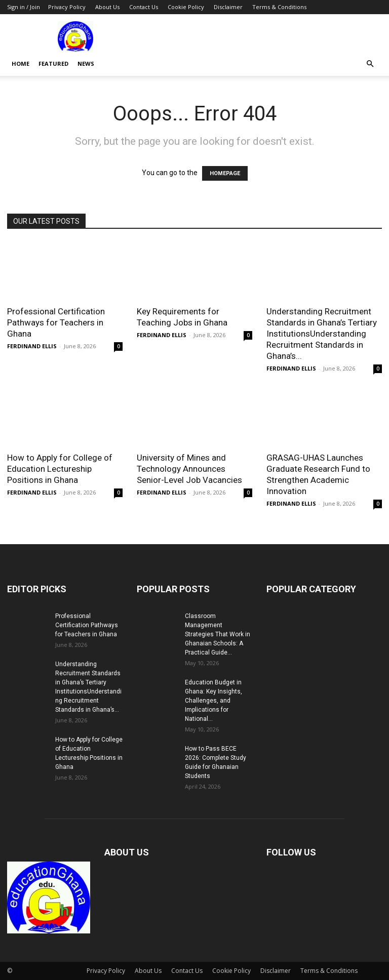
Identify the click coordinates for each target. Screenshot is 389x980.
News (86, 64)
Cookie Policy (186, 7)
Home (21, 64)
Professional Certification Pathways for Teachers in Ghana (56, 322)
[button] (370, 64)
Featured (53, 64)
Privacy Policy (67, 7)
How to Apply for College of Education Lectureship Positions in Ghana (60, 469)
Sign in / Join (24, 7)
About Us (107, 7)
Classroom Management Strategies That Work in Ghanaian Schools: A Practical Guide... (218, 634)
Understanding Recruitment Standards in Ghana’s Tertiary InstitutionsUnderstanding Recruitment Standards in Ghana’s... (322, 334)
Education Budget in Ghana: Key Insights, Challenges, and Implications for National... (213, 701)
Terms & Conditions (279, 7)
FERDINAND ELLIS (32, 346)
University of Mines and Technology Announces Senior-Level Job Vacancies (189, 469)
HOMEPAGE (225, 173)
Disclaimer (228, 7)
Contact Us (144, 7)
